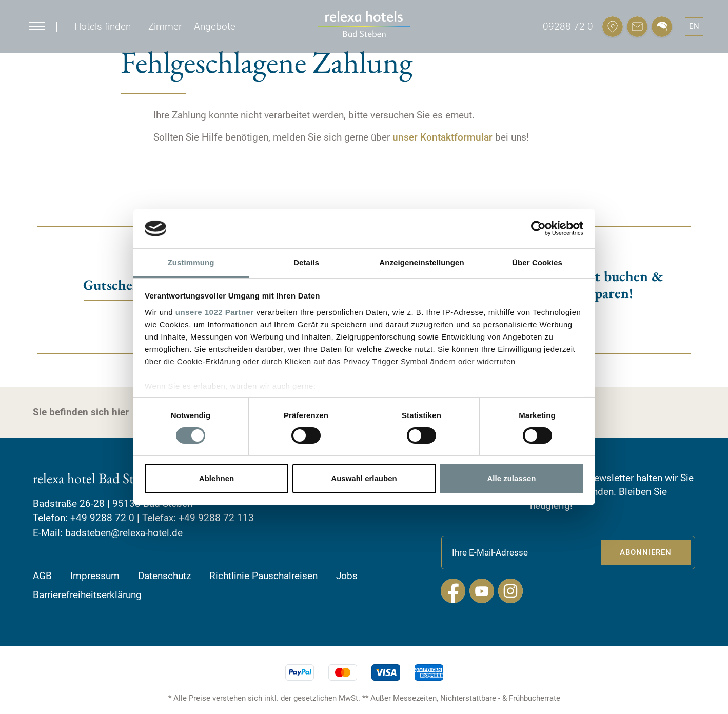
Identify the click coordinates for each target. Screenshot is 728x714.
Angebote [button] (215, 26)
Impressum (95, 576)
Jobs (347, 576)
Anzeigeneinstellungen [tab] (421, 262)
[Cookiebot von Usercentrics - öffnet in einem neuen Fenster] (538, 228)
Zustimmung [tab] (191, 262)
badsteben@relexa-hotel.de (124, 533)
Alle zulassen (511, 478)
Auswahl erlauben (364, 478)
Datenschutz (164, 576)
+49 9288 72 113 (216, 518)
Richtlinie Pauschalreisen (263, 576)
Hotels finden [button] (103, 26)
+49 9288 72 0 (102, 518)
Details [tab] (306, 262)
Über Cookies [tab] (537, 262)
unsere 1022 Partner (215, 312)
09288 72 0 (568, 26)
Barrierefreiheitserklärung (87, 595)
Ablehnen (217, 478)
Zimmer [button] (165, 26)
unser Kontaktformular (442, 137)
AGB (42, 576)
